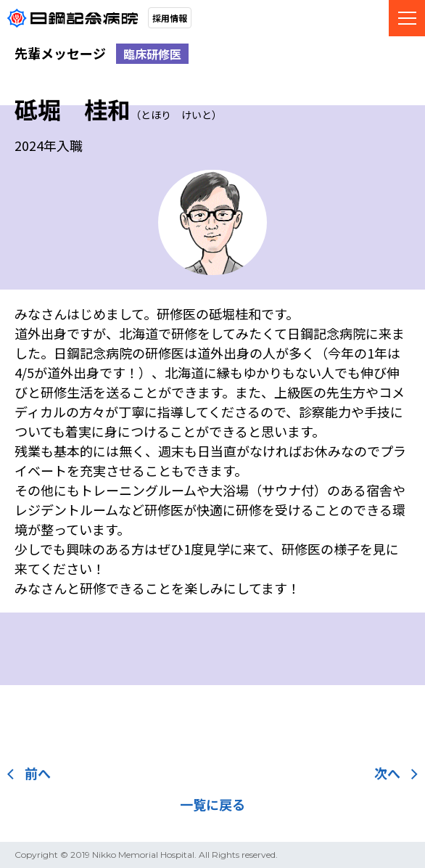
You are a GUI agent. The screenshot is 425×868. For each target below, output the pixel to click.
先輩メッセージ (60, 53)
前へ (29, 773)
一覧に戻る (212, 804)
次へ (396, 773)
